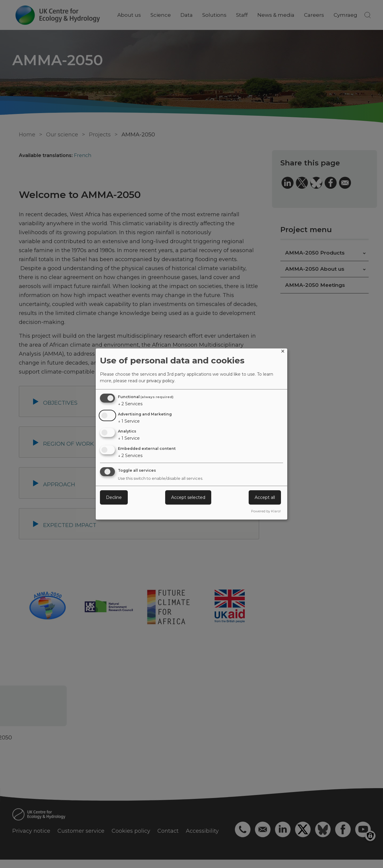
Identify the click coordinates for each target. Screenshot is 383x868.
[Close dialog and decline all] (283, 352)
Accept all (265, 497)
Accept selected (188, 497)
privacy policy (161, 381)
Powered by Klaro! (266, 511)
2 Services (130, 404)
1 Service (129, 421)
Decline (114, 497)
